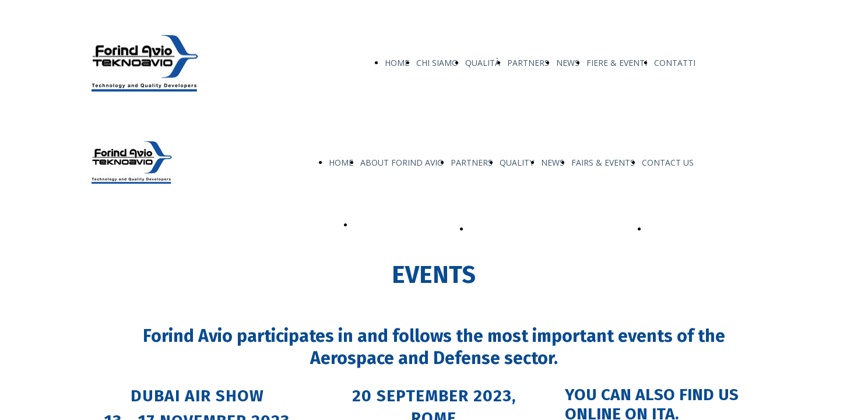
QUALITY (517, 162)
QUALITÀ (483, 63)
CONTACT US (668, 162)
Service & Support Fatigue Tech (707, 229)
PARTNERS (528, 63)
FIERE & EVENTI (617, 63)
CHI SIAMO (437, 63)
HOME (397, 63)
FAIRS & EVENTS (603, 162)
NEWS (568, 63)
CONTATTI (675, 63)
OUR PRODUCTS (386, 225)
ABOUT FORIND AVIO (402, 162)
